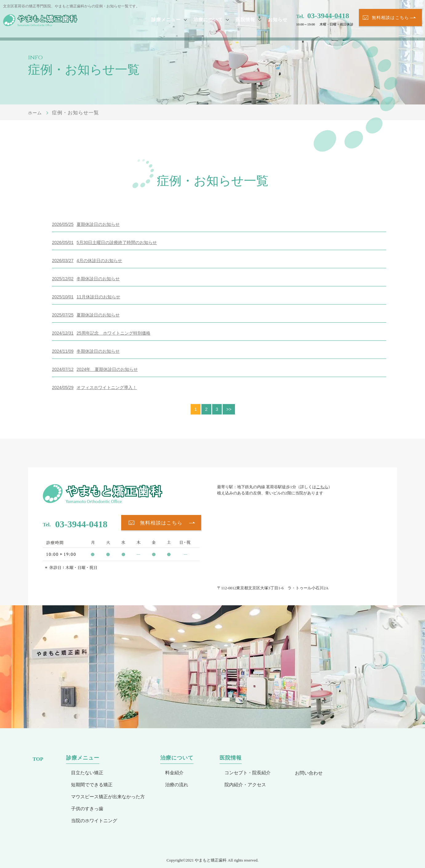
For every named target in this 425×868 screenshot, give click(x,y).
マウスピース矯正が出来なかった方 (108, 797)
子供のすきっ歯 (87, 809)
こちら (322, 487)
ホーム (36, 113)
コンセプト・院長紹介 (248, 773)
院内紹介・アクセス (245, 785)
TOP (38, 759)
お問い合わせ (309, 773)
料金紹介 (174, 773)
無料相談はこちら (390, 20)
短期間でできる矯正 (92, 785)
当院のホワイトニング (94, 821)
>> (230, 409)
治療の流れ (177, 785)
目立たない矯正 (87, 773)
